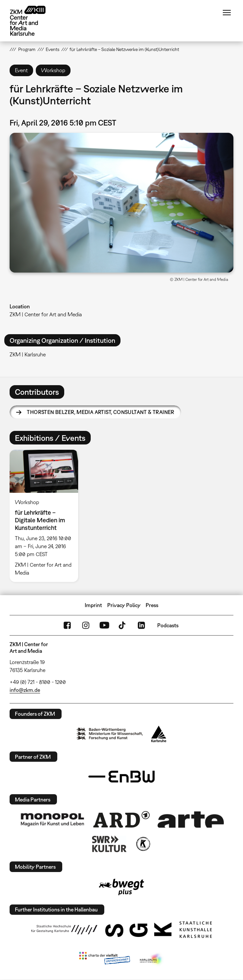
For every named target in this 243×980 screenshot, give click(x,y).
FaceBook (67, 625)
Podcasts (168, 625)
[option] (47, 516)
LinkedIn (141, 625)
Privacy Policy (124, 605)
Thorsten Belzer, (100, 412)
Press (152, 605)
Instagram (86, 625)
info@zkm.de (25, 690)
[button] (121, 203)
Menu (227, 13)
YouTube (104, 625)
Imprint (93, 605)
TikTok (123, 625)
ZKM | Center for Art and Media (46, 314)
